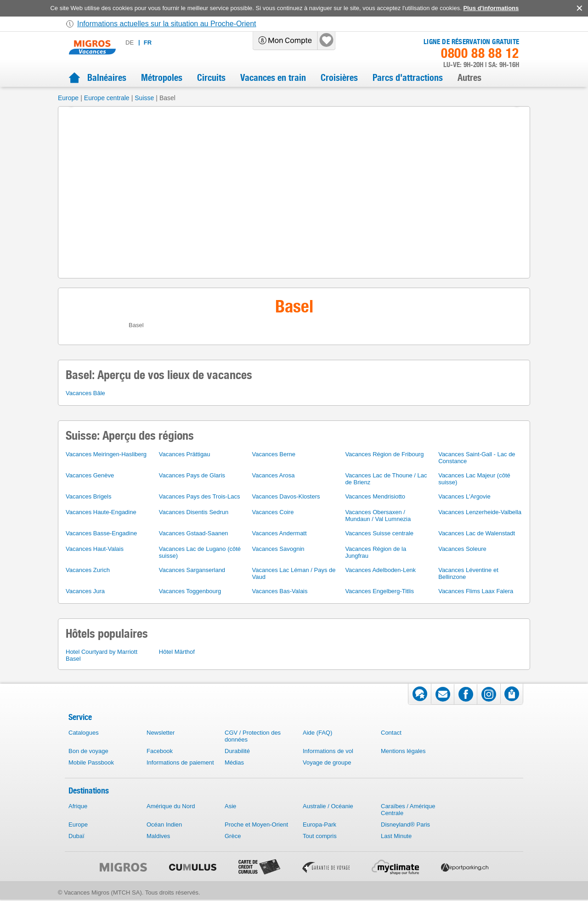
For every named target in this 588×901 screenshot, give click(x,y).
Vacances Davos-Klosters (286, 496)
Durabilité (237, 751)
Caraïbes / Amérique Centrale (408, 810)
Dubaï (76, 836)
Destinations (89, 790)
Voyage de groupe (327, 762)
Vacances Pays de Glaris (192, 475)
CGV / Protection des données (253, 736)
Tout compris (320, 836)
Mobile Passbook (91, 762)
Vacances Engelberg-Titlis (379, 591)
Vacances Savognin (278, 549)
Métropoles (162, 78)
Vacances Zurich (88, 570)
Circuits (211, 78)
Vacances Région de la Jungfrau (376, 552)
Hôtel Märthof (177, 652)
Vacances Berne (274, 454)
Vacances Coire (273, 512)
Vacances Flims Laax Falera (476, 591)
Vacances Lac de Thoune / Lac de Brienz (386, 479)
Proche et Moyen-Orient (256, 824)
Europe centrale (107, 98)
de (130, 42)
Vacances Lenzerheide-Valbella (480, 512)
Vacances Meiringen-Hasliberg (106, 454)
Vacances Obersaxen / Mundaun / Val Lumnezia (378, 516)
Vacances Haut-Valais (95, 549)
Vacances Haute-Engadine (101, 512)
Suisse (144, 98)
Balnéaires (107, 78)
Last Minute (396, 836)
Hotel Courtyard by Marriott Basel (102, 655)
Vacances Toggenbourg (190, 591)
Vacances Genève (90, 475)
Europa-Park (319, 824)
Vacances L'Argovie (464, 496)
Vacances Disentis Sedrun (194, 512)
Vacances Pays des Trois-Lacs (200, 496)
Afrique (78, 806)
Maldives (158, 836)
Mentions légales (403, 751)
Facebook (160, 751)
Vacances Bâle (85, 393)
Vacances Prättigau (185, 454)
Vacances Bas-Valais (280, 591)
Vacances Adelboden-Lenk (380, 570)
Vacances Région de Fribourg (384, 454)
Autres (469, 78)
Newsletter (161, 733)
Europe (68, 98)
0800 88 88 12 (480, 53)
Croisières (339, 78)
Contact (391, 733)
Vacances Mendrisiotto (375, 496)
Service (80, 717)
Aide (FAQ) (317, 733)
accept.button (579, 8)
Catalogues (84, 733)
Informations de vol (328, 751)
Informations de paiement (180, 762)
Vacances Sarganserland (192, 570)
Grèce (233, 836)
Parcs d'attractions (408, 78)
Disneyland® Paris (405, 824)
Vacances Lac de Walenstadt (477, 533)
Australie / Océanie (328, 806)
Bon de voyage (88, 751)
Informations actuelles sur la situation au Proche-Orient (167, 24)
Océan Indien (164, 824)
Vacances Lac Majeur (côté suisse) (474, 479)
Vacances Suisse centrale (379, 533)
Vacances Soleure (462, 549)
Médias (234, 762)
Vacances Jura (85, 591)
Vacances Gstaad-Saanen (194, 533)
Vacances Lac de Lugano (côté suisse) (200, 552)
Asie (230, 806)
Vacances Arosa (274, 475)
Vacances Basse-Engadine (101, 533)
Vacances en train (273, 78)
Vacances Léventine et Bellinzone (468, 573)
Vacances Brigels (88, 496)
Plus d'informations (491, 8)
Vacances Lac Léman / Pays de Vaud (294, 573)
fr (148, 42)
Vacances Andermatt (280, 533)
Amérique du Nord (171, 806)
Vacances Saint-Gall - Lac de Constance (477, 458)
